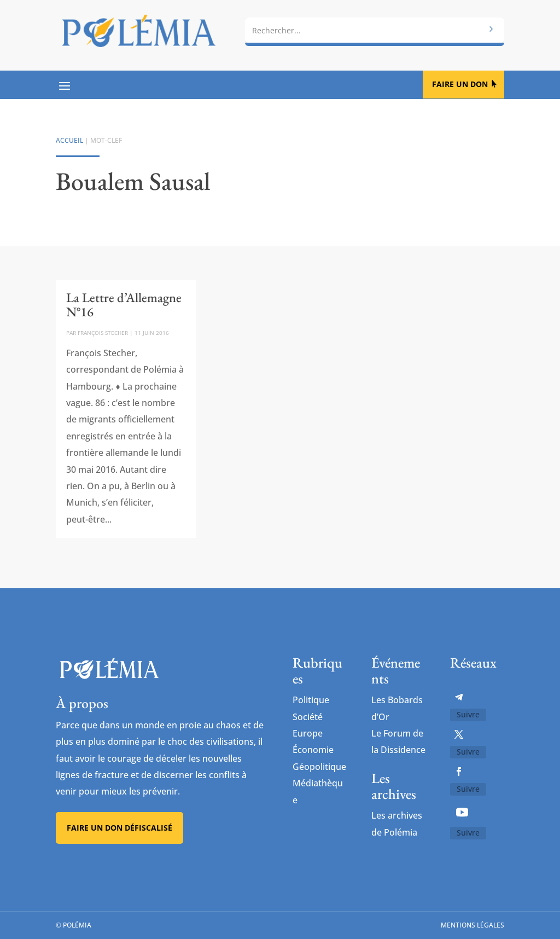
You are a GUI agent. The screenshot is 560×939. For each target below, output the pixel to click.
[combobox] (374, 30)
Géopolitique (319, 767)
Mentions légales (472, 925)
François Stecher (103, 333)
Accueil (69, 140)
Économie (313, 750)
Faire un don (460, 84)
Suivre (468, 714)
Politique (311, 700)
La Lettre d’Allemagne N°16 (124, 305)
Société (308, 717)
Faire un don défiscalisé (119, 828)
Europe (308, 733)
